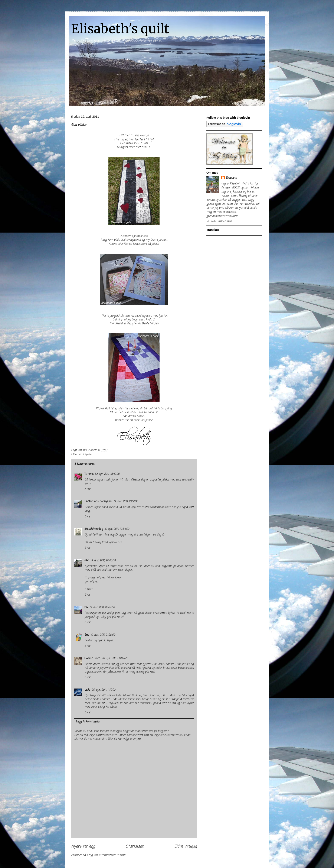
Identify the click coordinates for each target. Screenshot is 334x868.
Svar (87, 489)
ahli (87, 561)
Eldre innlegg (186, 846)
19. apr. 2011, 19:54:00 (117, 529)
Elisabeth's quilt (120, 29)
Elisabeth (231, 178)
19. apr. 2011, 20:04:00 (102, 607)
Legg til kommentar (88, 722)
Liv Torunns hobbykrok (98, 501)
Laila (87, 690)
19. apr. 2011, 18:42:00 (107, 474)
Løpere (87, 454)
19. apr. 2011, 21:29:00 (103, 635)
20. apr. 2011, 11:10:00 (103, 690)
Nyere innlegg (83, 846)
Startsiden (135, 846)
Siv (86, 607)
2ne (87, 635)
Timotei (89, 474)
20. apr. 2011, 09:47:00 (114, 658)
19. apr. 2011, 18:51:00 (126, 501)
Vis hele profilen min (219, 221)
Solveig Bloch (92, 658)
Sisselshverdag (94, 529)
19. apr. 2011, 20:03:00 (103, 561)
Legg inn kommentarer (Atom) (106, 855)
